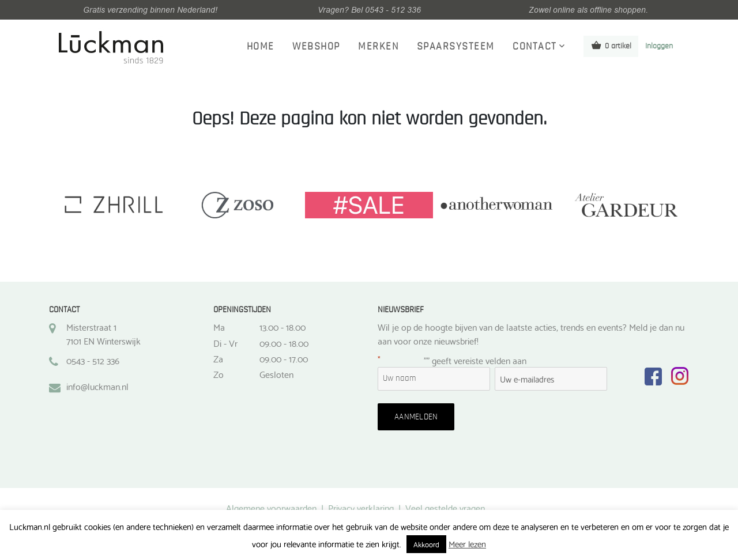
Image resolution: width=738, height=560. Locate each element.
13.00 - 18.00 (283, 327)
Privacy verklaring (361, 507)
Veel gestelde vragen (445, 507)
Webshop (316, 47)
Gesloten (276, 374)
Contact (535, 47)
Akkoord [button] (426, 544)
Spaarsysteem (456, 47)
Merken (378, 47)
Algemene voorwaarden (271, 507)
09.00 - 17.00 (284, 358)
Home (261, 47)
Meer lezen (467, 543)
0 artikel (611, 45)
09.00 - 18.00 (284, 343)
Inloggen (659, 46)
